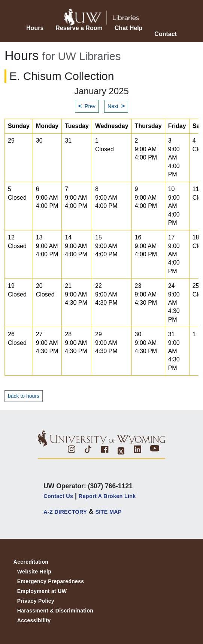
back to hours (24, 396)
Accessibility (34, 620)
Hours (35, 28)
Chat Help (129, 28)
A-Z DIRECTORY (65, 512)
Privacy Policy (36, 601)
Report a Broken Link (107, 496)
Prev (87, 106)
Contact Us (58, 496)
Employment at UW (42, 591)
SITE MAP (108, 512)
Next (116, 106)
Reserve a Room (79, 28)
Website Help (34, 572)
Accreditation (31, 562)
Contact (166, 34)
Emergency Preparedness (51, 581)
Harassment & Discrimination (55, 611)
